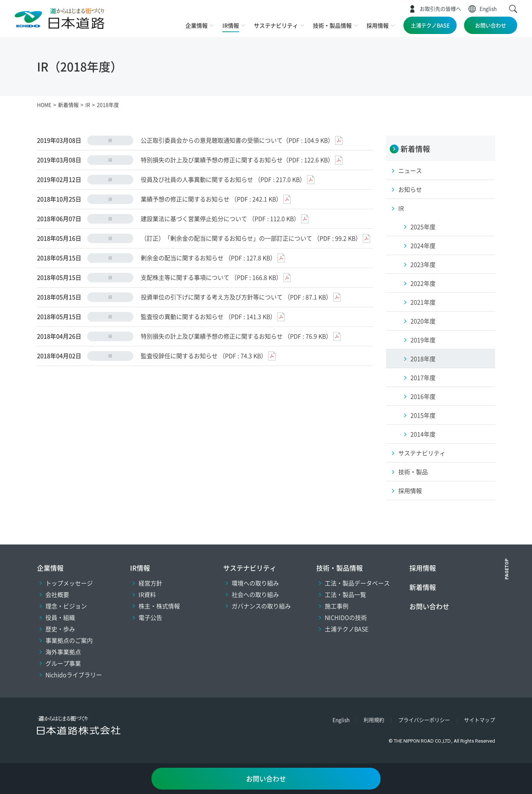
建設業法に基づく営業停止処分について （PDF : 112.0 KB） (220, 218)
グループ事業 (63, 663)
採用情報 (378, 25)
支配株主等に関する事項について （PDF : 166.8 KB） (211, 277)
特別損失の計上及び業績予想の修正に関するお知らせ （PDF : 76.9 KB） (236, 336)
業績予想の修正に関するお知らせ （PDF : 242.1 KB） (211, 199)
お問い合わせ (491, 25)
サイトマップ (480, 720)
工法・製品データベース (357, 583)
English (488, 9)
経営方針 (150, 583)
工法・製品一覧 (345, 594)
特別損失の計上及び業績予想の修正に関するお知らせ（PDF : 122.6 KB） (237, 160)
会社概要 (57, 594)
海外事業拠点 (63, 652)
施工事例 (337, 606)
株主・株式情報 (159, 606)
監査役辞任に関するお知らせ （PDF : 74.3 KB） (204, 356)
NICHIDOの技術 (346, 617)
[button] (513, 9)
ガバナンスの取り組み (261, 606)
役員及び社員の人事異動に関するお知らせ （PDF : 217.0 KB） (223, 179)
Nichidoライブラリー (74, 675)
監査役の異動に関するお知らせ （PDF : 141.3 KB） (208, 316)
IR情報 (231, 25)
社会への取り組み (255, 594)
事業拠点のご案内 (69, 640)
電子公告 (150, 617)
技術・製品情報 (332, 25)
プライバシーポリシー (424, 720)
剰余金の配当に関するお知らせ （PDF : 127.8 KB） (208, 258)
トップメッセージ (69, 583)
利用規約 (374, 720)
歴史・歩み (60, 629)
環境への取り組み (255, 583)
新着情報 (423, 587)
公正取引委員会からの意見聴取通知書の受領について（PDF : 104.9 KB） (237, 140)
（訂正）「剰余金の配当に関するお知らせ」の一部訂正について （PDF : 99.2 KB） (251, 238)
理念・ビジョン (66, 606)
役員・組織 (60, 617)
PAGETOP (507, 569)
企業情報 (197, 25)
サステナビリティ (276, 25)
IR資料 (147, 594)
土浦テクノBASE (430, 25)
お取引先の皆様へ (440, 9)
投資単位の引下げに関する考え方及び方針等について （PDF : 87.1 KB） (236, 297)
